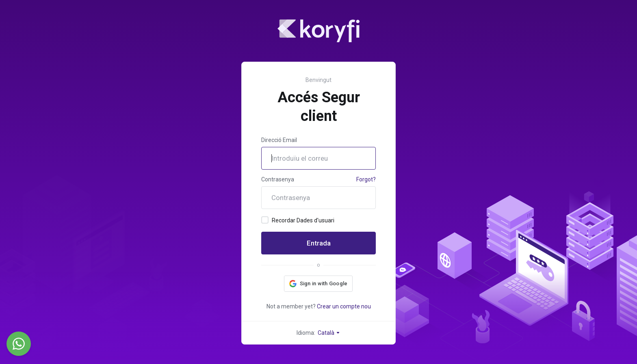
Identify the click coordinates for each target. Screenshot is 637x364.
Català (329, 333)
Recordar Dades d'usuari (298, 220)
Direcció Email (279, 140)
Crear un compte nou (344, 306)
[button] (318, 284)
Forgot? (366, 179)
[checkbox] (265, 220)
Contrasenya (278, 179)
